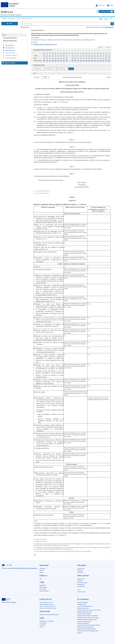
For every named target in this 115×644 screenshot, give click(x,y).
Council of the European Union (85, 605)
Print (110, 18)
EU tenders (80, 579)
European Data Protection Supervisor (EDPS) (89, 624)
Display (71, 67)
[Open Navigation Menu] (10, 22)
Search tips (25, 26)
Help (105, 18)
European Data (81, 577)
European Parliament (83, 601)
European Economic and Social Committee (88, 616)
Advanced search (109, 26)
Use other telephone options (47, 603)
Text (5, 34)
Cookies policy (43, 586)
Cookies (42, 625)
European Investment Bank (84, 620)
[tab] (71, 48)
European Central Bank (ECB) (85, 610)
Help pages (42, 567)
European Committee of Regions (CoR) (87, 618)
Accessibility (43, 588)
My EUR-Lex (100, 5)
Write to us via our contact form (47, 605)
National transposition (10, 39)
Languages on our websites (47, 620)
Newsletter (80, 569)
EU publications (81, 585)
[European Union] (6, 598)
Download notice (9, 46)
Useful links (80, 571)
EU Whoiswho (81, 583)
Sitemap (42, 571)
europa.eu (13, 601)
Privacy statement (44, 590)
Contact (42, 569)
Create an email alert (10, 51)
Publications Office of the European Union (27, 567)
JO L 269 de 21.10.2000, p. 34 (43, 190)
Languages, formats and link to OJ (42, 48)
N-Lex (79, 588)
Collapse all (108, 46)
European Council (82, 603)
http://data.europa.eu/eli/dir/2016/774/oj (45, 43)
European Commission (83, 607)
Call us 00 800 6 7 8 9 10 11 (46, 601)
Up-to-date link (8, 44)
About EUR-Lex (81, 567)
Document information (10, 36)
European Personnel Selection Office (87, 627)
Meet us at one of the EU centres (48, 607)
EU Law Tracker (81, 590)
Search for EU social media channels (49, 613)
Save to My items (9, 49)
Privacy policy (43, 622)
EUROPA (5, 18)
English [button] (110, 5)
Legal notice (43, 584)
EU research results (82, 581)
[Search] (112, 22)
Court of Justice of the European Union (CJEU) (89, 609)
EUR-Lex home (12, 18)
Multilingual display (38, 64)
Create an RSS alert (9, 54)
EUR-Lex (7, 12)
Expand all (100, 46)
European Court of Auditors (84, 612)
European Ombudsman (83, 622)
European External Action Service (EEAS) (87, 614)
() (41, 101)
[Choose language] (39, 67)
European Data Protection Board (85, 626)
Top (35, 553)
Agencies (80, 631)
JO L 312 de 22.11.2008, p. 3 (42, 192)
